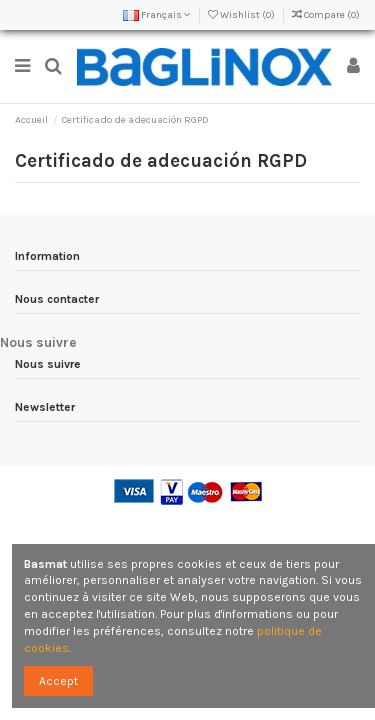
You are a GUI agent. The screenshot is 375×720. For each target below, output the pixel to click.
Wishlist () (242, 15)
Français (157, 15)
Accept (58, 681)
